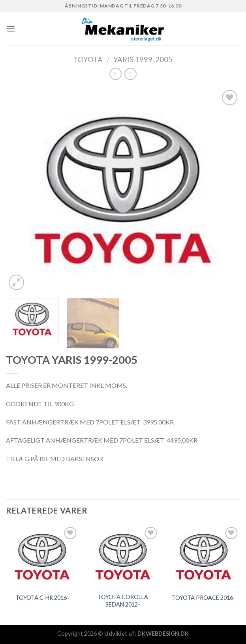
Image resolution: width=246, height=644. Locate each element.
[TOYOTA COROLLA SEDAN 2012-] (123, 557)
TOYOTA (88, 60)
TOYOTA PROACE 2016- (204, 598)
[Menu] (11, 29)
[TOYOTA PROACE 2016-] (204, 557)
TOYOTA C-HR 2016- (42, 598)
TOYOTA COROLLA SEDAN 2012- (123, 601)
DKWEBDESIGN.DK (163, 634)
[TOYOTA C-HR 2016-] (42, 557)
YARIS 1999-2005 (143, 60)
